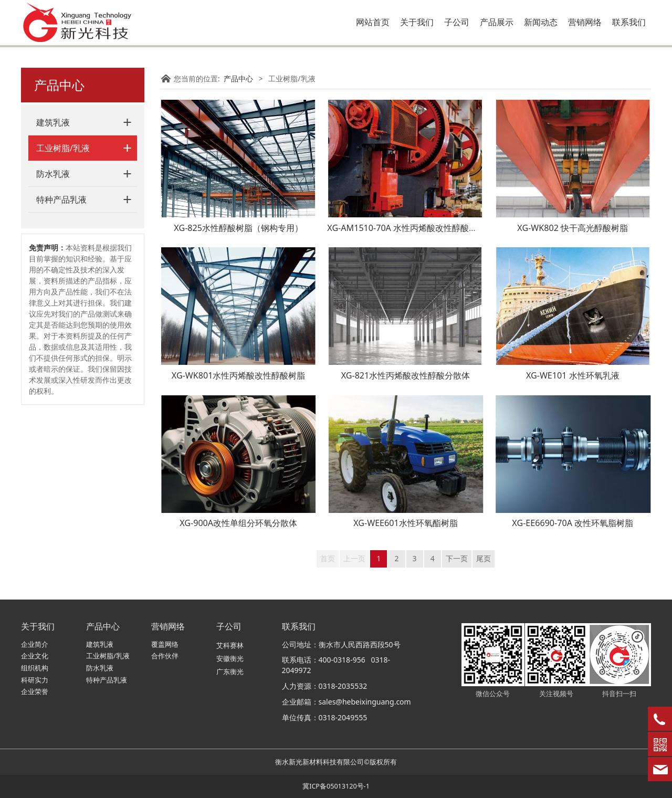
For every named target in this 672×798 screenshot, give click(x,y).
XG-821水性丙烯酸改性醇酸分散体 (406, 375)
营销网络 (585, 22)
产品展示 (497, 22)
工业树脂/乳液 (63, 148)
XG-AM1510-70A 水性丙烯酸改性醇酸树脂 (406, 228)
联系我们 (629, 22)
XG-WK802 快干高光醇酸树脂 (573, 228)
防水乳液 (53, 174)
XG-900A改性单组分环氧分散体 (238, 523)
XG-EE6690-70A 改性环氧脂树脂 (573, 523)
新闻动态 (541, 22)
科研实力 (35, 680)
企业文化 (35, 656)
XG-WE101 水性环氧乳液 (573, 375)
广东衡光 (230, 672)
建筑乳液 (53, 122)
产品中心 (238, 78)
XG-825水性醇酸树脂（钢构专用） (238, 228)
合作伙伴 (165, 656)
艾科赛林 (230, 645)
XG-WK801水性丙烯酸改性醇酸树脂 (239, 375)
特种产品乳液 (61, 199)
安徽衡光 (230, 659)
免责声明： (47, 248)
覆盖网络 (165, 644)
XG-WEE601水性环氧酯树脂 (406, 523)
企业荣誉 (35, 692)
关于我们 (417, 22)
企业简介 (35, 644)
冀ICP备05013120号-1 (336, 786)
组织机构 (35, 668)
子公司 (457, 22)
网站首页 (373, 22)
